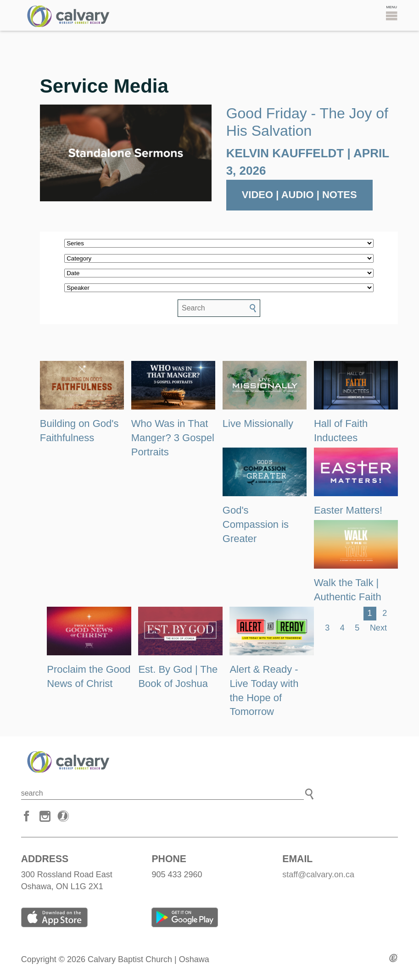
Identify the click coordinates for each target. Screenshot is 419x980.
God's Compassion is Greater (256, 524)
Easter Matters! (348, 510)
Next (378, 628)
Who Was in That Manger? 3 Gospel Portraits (173, 438)
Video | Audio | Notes (299, 195)
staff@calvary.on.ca (318, 875)
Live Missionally (258, 424)
